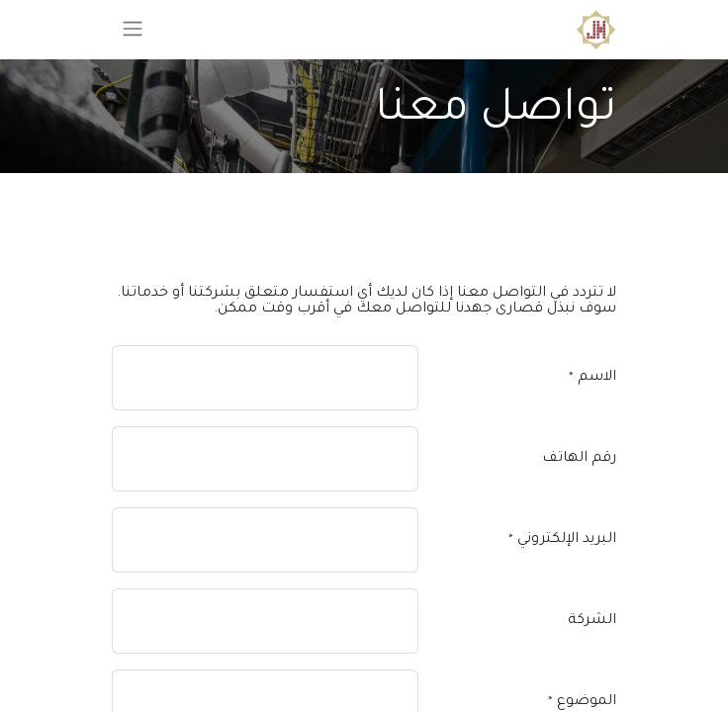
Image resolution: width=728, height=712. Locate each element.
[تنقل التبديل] (133, 30)
